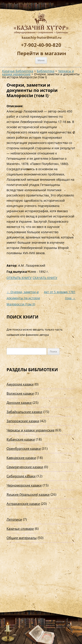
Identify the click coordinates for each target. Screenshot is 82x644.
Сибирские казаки (21, 476)
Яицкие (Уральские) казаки (28, 494)
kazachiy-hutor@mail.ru (42, 37)
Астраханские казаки (23, 504)
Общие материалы (22, 538)
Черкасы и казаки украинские (31, 430)
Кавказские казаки (21, 458)
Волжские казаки (20, 393)
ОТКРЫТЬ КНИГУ (19, 278)
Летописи (14, 519)
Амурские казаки (20, 384)
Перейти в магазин (42, 53)
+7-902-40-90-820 (41, 45)
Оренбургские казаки (24, 448)
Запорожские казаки (23, 421)
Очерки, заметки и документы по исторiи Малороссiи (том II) (23, 298)
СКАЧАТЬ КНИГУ (45, 278)
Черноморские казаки (24, 485)
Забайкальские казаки (24, 412)
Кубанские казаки (21, 439)
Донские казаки (19, 402)
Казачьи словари (20, 528)
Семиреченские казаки (25, 467)
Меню (41, 60)
